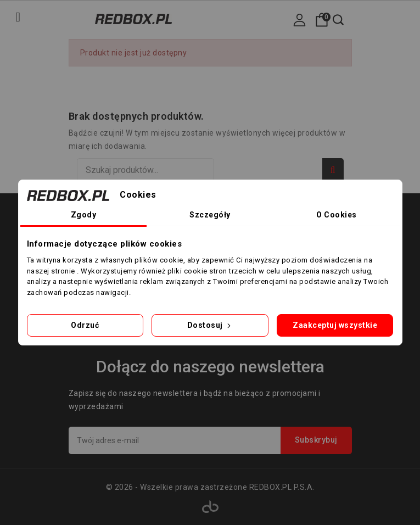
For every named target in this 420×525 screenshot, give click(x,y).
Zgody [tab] (84, 215)
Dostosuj (210, 325)
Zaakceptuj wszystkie (335, 325)
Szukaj (333, 170)
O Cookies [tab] (337, 215)
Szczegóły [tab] (210, 215)
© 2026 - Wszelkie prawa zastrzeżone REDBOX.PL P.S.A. (210, 487)
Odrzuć (85, 325)
